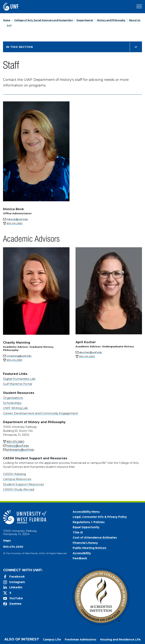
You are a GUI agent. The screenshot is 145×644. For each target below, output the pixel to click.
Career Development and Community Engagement (40, 413)
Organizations (13, 398)
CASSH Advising (14, 474)
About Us (135, 20)
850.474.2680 (15, 442)
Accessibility (82, 553)
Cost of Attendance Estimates (95, 538)
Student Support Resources (23, 484)
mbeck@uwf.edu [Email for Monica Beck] (17, 219)
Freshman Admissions (81, 639)
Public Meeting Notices (89, 548)
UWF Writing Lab (15, 408)
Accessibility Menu (86, 512)
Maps (7, 541)
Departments (85, 20)
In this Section (19, 47)
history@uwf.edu (18, 446)
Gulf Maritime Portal (18, 384)
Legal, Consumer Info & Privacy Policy (100, 517)
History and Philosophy (111, 20)
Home (7, 20)
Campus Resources (17, 479)
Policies (99, 522)
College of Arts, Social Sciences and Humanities (44, 20)
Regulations (81, 522)
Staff (9, 25)
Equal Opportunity (86, 527)
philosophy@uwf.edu (20, 450)
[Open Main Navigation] (139, 7)
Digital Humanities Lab (19, 379)
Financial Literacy (85, 543)
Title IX (78, 532)
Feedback (80, 558)
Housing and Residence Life (120, 639)
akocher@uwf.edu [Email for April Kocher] (91, 352)
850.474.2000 (13, 547)
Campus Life (52, 639)
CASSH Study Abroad (19, 489)
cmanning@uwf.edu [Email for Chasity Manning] (19, 356)
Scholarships (12, 403)
